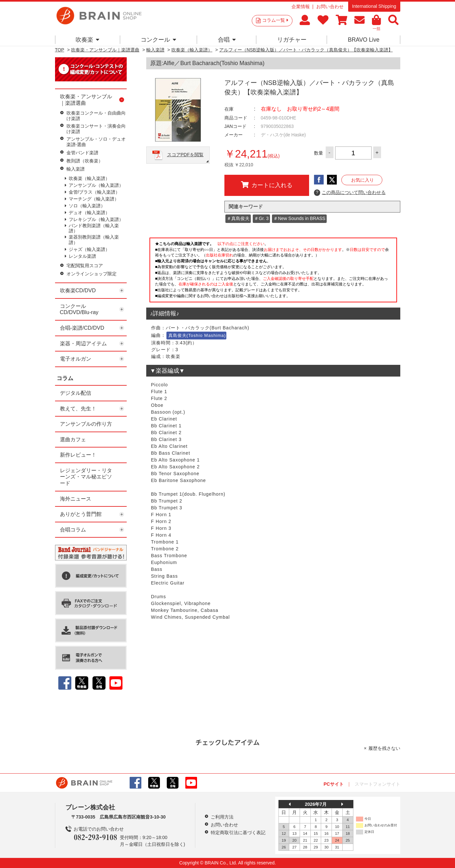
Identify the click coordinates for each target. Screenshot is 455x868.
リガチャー (292, 40)
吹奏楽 (87, 40)
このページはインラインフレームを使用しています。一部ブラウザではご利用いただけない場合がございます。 (273, 272)
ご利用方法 (222, 817)
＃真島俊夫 (238, 218)
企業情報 (301, 7)
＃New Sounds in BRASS (299, 218)
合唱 (227, 40)
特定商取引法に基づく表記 (238, 833)
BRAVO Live (364, 40)
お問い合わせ (330, 7)
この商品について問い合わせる (350, 193)
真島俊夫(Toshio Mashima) (197, 335)
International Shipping (374, 6)
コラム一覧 (275, 20)
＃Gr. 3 (261, 218)
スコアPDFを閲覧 (185, 155)
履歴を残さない (384, 748)
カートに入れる (267, 185)
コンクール (158, 40)
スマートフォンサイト (377, 784)
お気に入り (363, 180)
